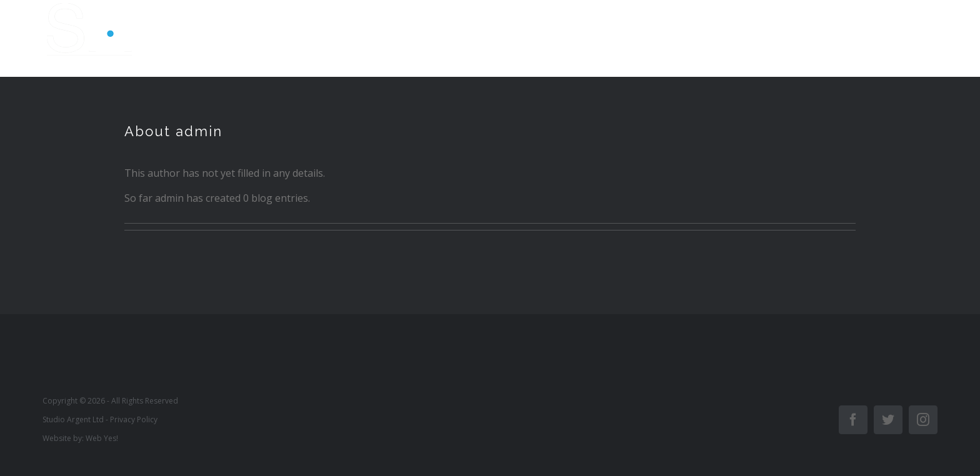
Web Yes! (102, 438)
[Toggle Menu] (926, 39)
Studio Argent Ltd (73, 419)
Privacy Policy (134, 419)
